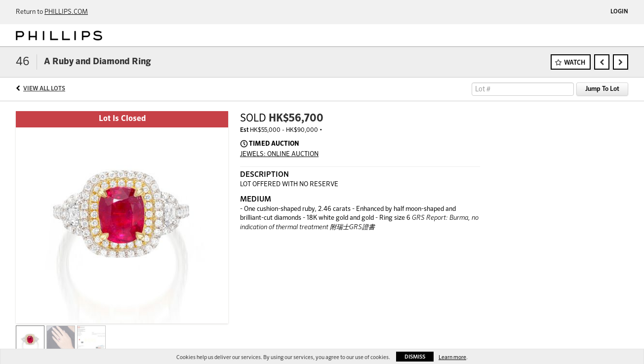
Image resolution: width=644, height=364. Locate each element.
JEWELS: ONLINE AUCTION (279, 154)
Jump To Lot (602, 89)
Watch (575, 63)
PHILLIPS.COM (66, 12)
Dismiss (415, 357)
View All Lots (44, 89)
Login (619, 12)
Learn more (452, 357)
